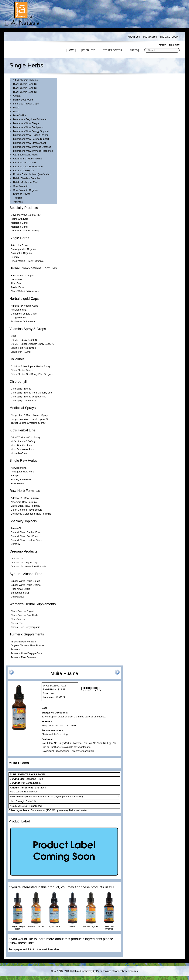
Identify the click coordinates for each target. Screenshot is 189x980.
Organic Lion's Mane (24, 163)
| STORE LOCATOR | (112, 50)
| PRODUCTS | (89, 50)
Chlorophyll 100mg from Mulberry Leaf (32, 393)
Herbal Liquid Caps (24, 299)
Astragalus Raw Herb (22, 472)
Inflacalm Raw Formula (23, 642)
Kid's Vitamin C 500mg (23, 441)
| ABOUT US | (133, 37)
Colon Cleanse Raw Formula (26, 510)
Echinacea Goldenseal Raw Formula (31, 514)
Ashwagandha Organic (23, 249)
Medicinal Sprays (22, 408)
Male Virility (19, 115)
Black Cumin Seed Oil (25, 84)
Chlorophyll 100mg (21, 389)
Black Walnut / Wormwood (25, 291)
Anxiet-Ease (17, 287)
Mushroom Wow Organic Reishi (31, 135)
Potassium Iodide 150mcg (25, 231)
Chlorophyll (18, 382)
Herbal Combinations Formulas (33, 268)
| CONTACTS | (150, 37)
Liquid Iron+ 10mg (21, 352)
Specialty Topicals (23, 521)
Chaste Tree (17, 623)
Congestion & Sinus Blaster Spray (29, 415)
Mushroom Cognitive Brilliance (30, 119)
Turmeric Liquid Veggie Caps (26, 653)
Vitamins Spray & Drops (28, 329)
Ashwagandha (19, 310)
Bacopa (15, 476)
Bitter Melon (17, 483)
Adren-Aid (16, 279)
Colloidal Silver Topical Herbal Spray (31, 366)
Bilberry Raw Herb (21, 480)
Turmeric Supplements (27, 634)
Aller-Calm (17, 283)
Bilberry (15, 257)
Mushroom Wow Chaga (26, 123)
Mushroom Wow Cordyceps (28, 127)
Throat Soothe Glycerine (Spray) (28, 423)
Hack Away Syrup (20, 589)
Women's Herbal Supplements (33, 604)
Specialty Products (24, 208)
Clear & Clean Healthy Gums (27, 540)
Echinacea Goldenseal (23, 321)
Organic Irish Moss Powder (28, 159)
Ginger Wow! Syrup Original (26, 585)
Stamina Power (22, 194)
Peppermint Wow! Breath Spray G (29, 419)
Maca (16, 108)
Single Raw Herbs (23, 461)
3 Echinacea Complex (23, 276)
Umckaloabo (18, 597)
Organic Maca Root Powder (28, 167)
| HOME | (71, 50)
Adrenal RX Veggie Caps (24, 306)
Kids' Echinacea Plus (22, 449)
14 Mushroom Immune (26, 80)
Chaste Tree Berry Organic (25, 627)
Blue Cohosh (18, 619)
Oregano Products (23, 551)
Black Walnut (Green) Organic (27, 261)
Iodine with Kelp (19, 219)
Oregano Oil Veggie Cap (24, 562)
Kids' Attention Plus (21, 445)
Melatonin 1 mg (19, 223)
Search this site (169, 45)
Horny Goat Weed (23, 100)
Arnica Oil (16, 528)
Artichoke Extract (20, 245)
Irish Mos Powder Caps (26, 104)
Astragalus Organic (21, 253)
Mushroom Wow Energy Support (31, 131)
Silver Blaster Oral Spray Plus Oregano (32, 374)
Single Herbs (19, 238)
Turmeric (16, 649)
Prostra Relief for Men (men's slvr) (32, 174)
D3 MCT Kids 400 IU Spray (26, 437)
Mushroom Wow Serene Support (31, 139)
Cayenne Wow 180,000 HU (26, 215)
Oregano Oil (17, 558)
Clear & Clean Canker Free (26, 532)
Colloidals (17, 359)
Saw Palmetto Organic (25, 190)
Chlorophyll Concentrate (24, 401)
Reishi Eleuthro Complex (27, 178)
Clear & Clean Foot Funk (24, 536)
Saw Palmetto (21, 186)
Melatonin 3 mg (19, 227)
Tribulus (18, 198)
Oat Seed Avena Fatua (26, 155)
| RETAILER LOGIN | (170, 37)
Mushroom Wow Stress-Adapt (29, 143)
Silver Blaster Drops (22, 370)
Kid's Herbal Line (22, 430)
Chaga (17, 96)
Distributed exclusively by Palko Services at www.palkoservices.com (104, 971)
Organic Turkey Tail (24, 170)
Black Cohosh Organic (23, 611)
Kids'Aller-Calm (19, 453)
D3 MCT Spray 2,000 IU (24, 340)
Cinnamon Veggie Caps (24, 314)
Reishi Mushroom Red (25, 182)
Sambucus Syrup (20, 593)
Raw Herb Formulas (25, 491)
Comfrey (15, 544)
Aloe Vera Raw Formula (24, 502)
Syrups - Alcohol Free (26, 574)
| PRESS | (134, 50)
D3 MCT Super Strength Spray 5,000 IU (33, 344)
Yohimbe (18, 202)
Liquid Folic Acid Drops (23, 348)
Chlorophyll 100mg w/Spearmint (28, 397)
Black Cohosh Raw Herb (24, 615)
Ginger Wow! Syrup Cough (25, 581)
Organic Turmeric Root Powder (28, 645)
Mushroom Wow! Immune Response (33, 151)
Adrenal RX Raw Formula (25, 498)
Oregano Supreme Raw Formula (29, 566)
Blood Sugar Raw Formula (25, 506)
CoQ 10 (15, 336)
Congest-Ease (19, 317)
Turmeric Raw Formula (23, 657)
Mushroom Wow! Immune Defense (32, 147)
